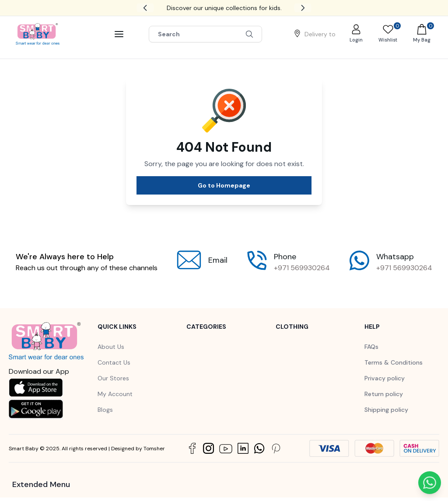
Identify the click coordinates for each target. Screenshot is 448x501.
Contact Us (114, 362)
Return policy (384, 394)
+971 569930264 (302, 268)
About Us (111, 347)
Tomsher (154, 449)
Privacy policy (385, 378)
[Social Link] (192, 448)
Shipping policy (386, 410)
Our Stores (113, 378)
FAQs (371, 347)
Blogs (105, 410)
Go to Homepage (224, 185)
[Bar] (119, 34)
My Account (115, 394)
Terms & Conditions (394, 362)
